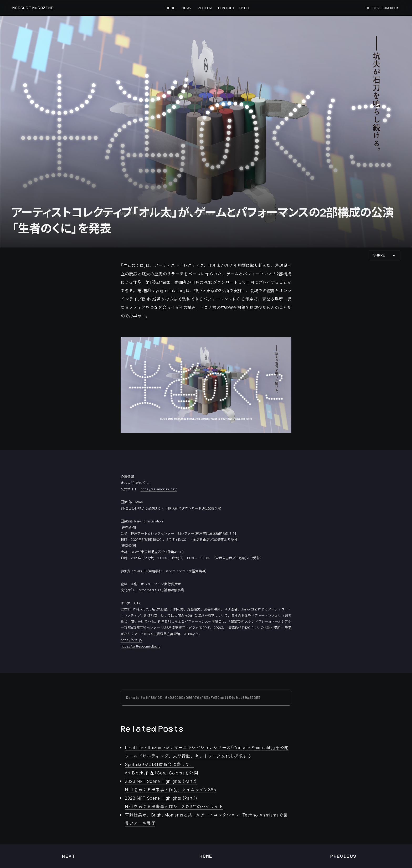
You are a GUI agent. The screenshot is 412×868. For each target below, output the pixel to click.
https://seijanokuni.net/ (159, 489)
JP (241, 8)
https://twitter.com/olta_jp (140, 646)
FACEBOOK (390, 8)
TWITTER (372, 8)
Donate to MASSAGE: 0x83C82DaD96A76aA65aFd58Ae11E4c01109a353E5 (193, 698)
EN (246, 8)
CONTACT (226, 8)
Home (206, 856)
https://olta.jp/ (132, 640)
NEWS (186, 8)
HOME (171, 8)
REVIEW (205, 8)
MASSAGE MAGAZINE (33, 8)
